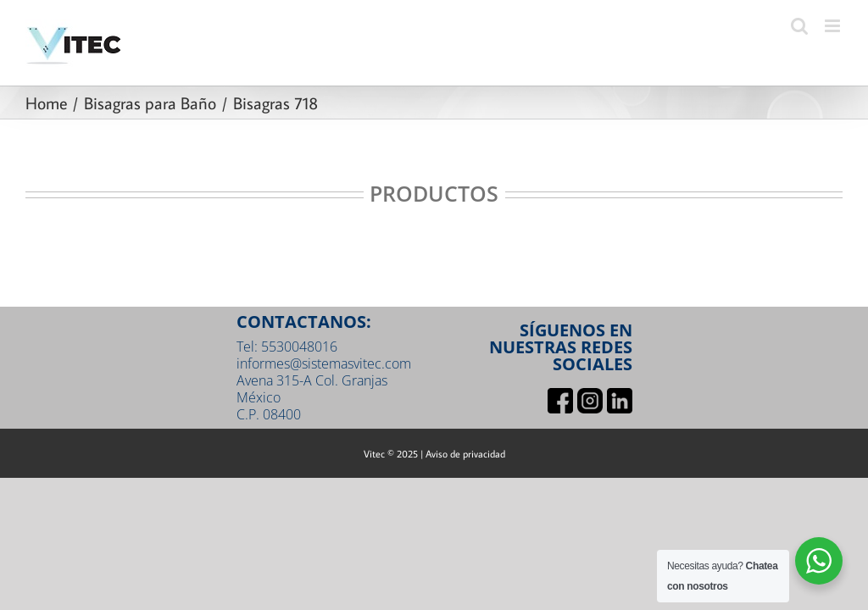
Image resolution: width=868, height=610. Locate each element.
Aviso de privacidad (465, 454)
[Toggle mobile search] (799, 26)
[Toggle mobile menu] (834, 26)
